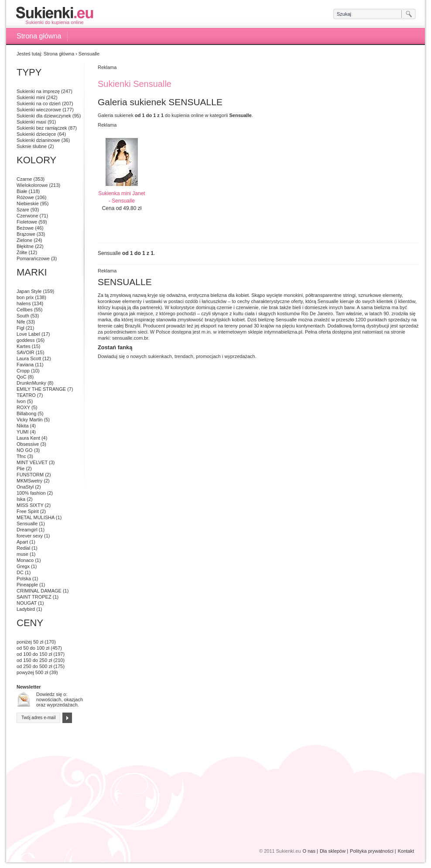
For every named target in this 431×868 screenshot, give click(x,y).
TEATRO (26, 395)
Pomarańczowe (33, 258)
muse (22, 554)
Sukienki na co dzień (39, 103)
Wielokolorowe (32, 185)
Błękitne (25, 246)
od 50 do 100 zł (33, 648)
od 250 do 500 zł (34, 666)
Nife (21, 322)
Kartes (24, 346)
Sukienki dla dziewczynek (44, 116)
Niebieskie (28, 203)
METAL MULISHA (36, 517)
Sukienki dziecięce (36, 134)
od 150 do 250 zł (34, 660)
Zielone (24, 240)
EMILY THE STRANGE (41, 389)
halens (24, 303)
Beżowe (25, 228)
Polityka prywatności (372, 851)
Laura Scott (29, 358)
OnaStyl (25, 487)
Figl (21, 328)
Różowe (25, 197)
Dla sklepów (333, 851)
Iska (21, 499)
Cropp (23, 371)
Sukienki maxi (31, 122)
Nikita (23, 426)
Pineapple (27, 585)
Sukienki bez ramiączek (42, 128)
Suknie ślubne (32, 146)
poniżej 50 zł (30, 642)
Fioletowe (27, 222)
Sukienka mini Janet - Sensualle (121, 197)
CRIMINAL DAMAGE (39, 591)
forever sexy (30, 536)
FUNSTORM (30, 475)
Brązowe (26, 234)
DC (20, 572)
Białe (22, 191)
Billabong (26, 413)
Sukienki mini (31, 97)
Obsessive (28, 444)
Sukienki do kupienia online (55, 15)
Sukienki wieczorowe (39, 110)
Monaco (25, 560)
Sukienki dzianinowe (38, 140)
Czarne (24, 179)
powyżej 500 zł (32, 672)
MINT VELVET (32, 462)
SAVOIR (26, 352)
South (23, 316)
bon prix (25, 297)
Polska (24, 579)
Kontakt (406, 851)
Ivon (21, 401)
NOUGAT (27, 603)
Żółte (22, 252)
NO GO (25, 450)
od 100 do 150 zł (34, 654)
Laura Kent (28, 438)
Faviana (25, 365)
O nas (309, 851)
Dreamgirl (27, 530)
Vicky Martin (30, 420)
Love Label (28, 334)
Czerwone (27, 216)
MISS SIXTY (30, 505)
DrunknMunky (31, 383)
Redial (23, 548)
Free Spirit (28, 511)
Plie (21, 468)
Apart (22, 542)
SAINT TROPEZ (34, 597)
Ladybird (26, 609)
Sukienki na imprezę (38, 91)
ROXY (23, 407)
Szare (23, 210)
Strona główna (39, 36)
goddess (26, 340)
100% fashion (31, 493)
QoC (22, 377)
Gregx (23, 566)
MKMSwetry (29, 481)
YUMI (23, 432)
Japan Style (29, 291)
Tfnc (21, 456)
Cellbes (25, 310)
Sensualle (27, 524)
